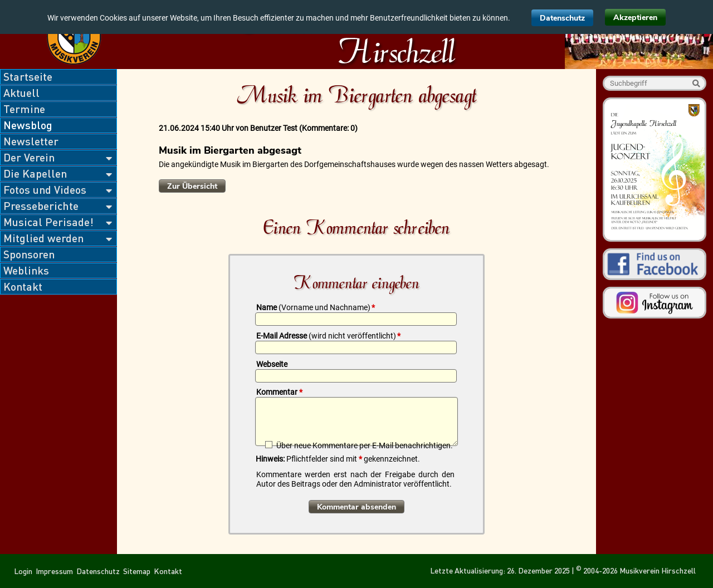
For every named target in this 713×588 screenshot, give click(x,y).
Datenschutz (562, 18)
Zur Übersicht (192, 186)
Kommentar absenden (356, 507)
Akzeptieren (635, 18)
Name (316, 307)
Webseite (272, 364)
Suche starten (696, 83)
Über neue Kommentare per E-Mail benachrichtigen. (365, 445)
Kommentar (279, 392)
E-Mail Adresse (328, 336)
